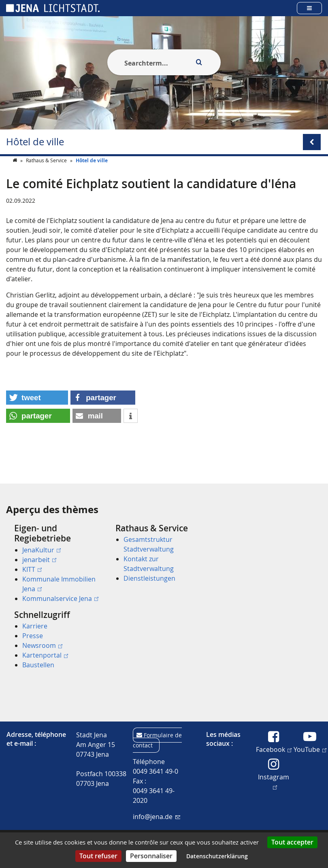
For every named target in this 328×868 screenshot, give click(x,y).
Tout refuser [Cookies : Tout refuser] (98, 856)
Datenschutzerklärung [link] (217, 856)
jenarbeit (39, 560)
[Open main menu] (309, 8)
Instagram (274, 781)
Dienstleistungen (149, 578)
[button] (37, 414)
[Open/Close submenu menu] (312, 142)
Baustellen (38, 665)
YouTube (310, 749)
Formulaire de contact (157, 740)
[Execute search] (199, 62)
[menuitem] (53, 563)
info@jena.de (157, 817)
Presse (33, 636)
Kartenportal (45, 655)
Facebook (274, 749)
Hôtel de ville (35, 142)
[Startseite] (15, 176)
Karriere (35, 626)
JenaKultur (42, 550)
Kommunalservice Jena (60, 598)
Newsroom (42, 645)
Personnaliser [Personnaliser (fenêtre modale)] (151, 856)
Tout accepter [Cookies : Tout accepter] (292, 842)
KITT (32, 569)
